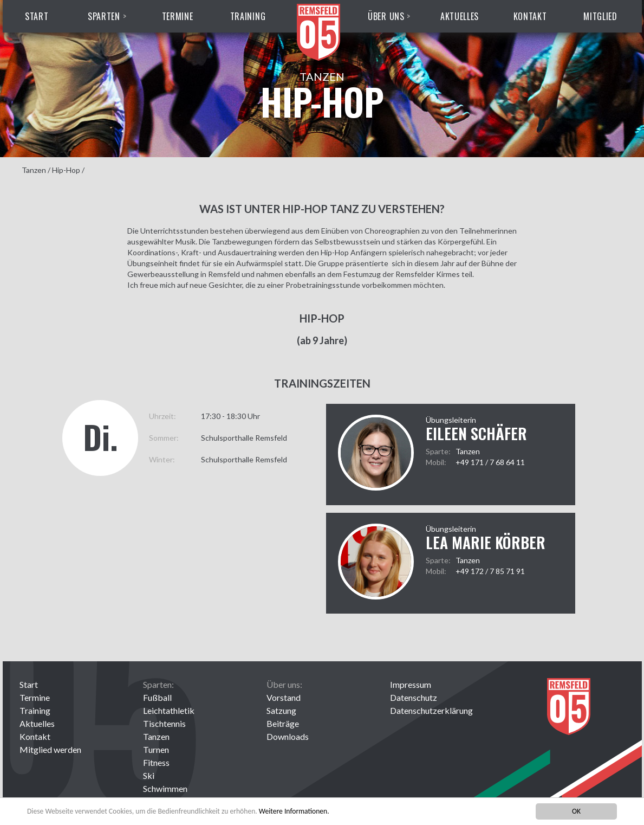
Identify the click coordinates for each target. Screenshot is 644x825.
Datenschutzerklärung (431, 710)
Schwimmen (165, 788)
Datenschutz (414, 697)
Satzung (281, 710)
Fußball (157, 697)
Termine (178, 16)
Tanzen (34, 170)
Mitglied (600, 16)
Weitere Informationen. (294, 811)
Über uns (386, 16)
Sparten (104, 16)
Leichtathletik (169, 710)
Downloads (288, 736)
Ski (149, 775)
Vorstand (284, 697)
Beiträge (283, 723)
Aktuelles (460, 16)
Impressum (411, 684)
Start (37, 16)
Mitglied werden (50, 749)
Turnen (156, 749)
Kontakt (530, 16)
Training (248, 16)
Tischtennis (164, 723)
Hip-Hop (66, 170)
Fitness (156, 762)
